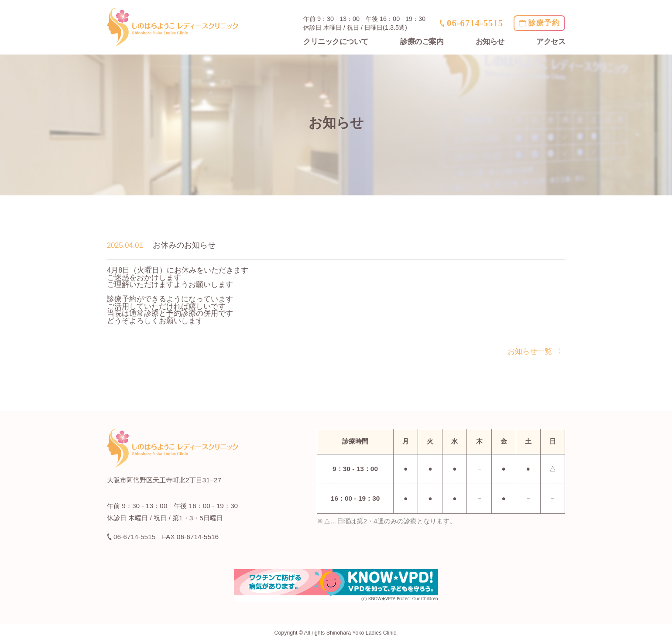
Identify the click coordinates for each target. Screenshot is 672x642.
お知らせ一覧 (530, 351)
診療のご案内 (422, 42)
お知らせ (490, 42)
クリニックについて (336, 42)
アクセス (551, 42)
